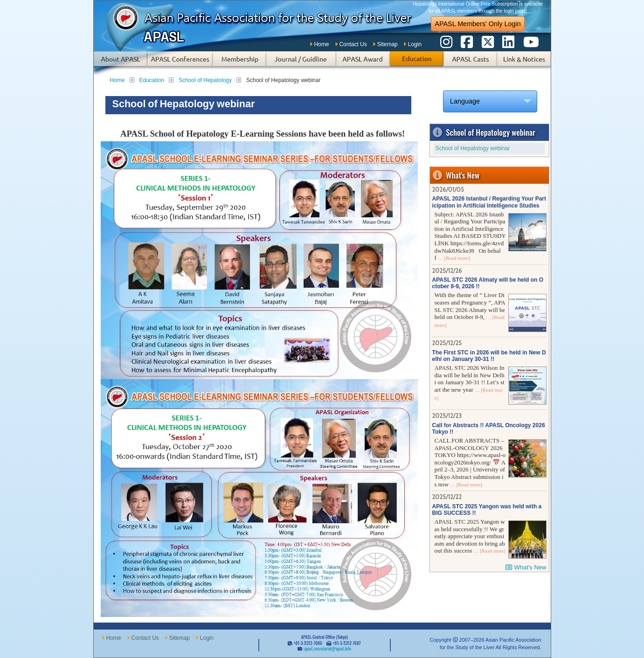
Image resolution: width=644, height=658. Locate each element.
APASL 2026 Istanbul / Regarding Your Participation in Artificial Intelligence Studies (489, 202)
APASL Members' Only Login (478, 24)
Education (417, 63)
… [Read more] (453, 258)
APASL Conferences (180, 63)
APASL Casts (470, 63)
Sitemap (388, 44)
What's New (530, 567)
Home (321, 44)
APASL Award (363, 63)
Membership (239, 63)
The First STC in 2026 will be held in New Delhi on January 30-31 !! (489, 356)
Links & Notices (524, 63)
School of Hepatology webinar (473, 148)
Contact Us (353, 44)
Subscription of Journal (301, 63)
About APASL (121, 63)
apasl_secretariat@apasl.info (327, 649)
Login (415, 44)
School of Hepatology (205, 80)
